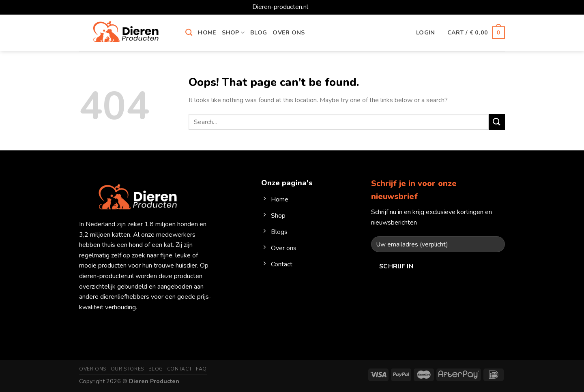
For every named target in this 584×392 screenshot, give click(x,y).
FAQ (201, 369)
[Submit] (497, 122)
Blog (259, 32)
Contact (179, 369)
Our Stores (128, 369)
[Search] (189, 33)
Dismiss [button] (321, 7)
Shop (233, 32)
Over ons (289, 32)
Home (207, 32)
